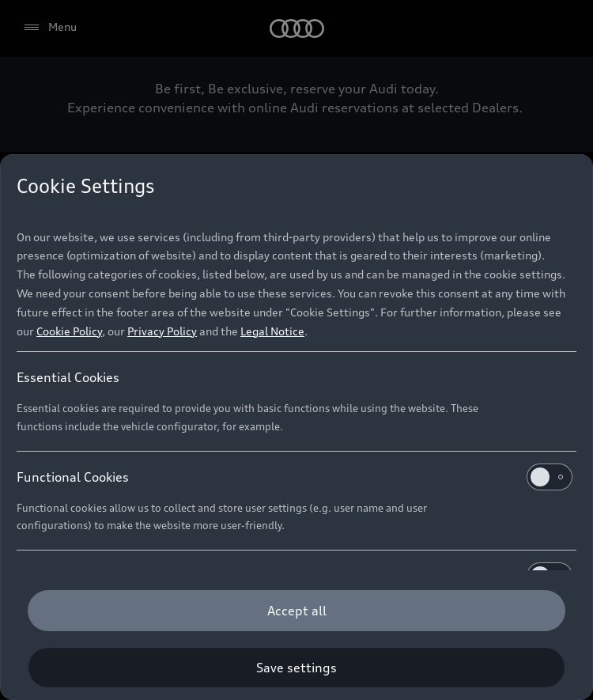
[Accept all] (296, 611)
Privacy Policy (162, 331)
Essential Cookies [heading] (68, 377)
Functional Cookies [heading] (295, 477)
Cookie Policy (69, 331)
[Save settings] (296, 668)
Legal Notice (272, 331)
